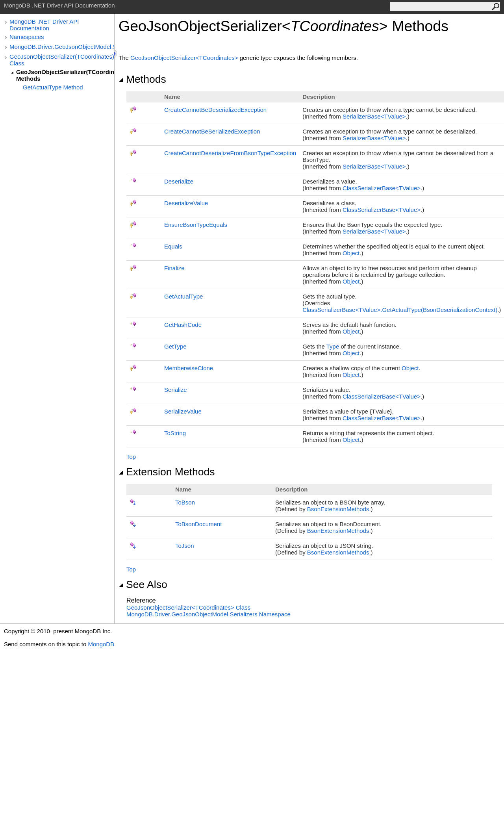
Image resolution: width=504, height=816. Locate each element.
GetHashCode (183, 325)
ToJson (185, 546)
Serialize (176, 390)
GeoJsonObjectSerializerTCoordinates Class (188, 607)
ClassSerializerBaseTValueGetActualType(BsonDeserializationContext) (400, 310)
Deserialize (179, 181)
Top (131, 457)
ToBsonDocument (198, 524)
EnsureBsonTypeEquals (196, 225)
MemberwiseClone (189, 368)
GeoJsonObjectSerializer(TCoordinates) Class (62, 60)
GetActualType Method (53, 87)
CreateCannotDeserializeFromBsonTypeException (230, 153)
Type (333, 346)
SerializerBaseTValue (374, 116)
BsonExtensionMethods (338, 509)
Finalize (174, 268)
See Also (143, 584)
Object (351, 253)
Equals (173, 246)
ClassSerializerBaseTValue (382, 188)
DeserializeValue (186, 203)
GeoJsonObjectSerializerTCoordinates (185, 58)
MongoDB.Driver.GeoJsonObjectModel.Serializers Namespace (208, 614)
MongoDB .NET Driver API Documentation (44, 25)
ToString (175, 433)
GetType (175, 346)
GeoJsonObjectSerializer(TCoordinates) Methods (65, 75)
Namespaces (27, 37)
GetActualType (183, 296)
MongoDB (101, 644)
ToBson (185, 502)
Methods (142, 79)
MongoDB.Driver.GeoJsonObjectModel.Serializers (62, 47)
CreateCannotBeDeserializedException (215, 110)
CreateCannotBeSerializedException (212, 131)
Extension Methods (167, 472)
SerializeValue (183, 411)
